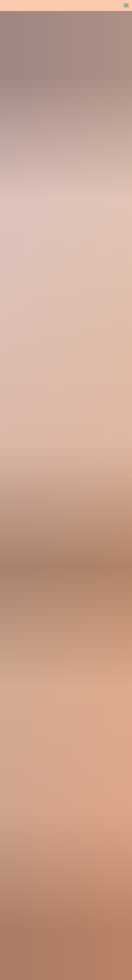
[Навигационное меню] (126, 6)
